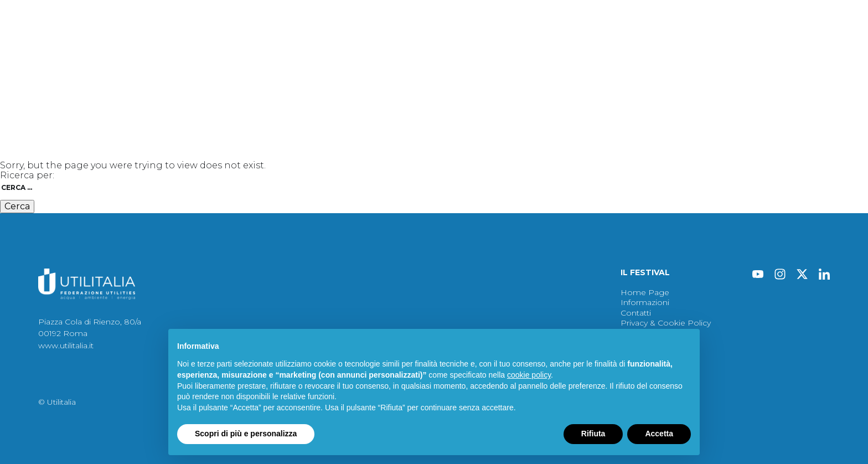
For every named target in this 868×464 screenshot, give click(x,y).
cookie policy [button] (529, 375)
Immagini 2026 (439, 39)
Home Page (645, 292)
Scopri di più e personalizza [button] (246, 434)
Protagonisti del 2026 (280, 39)
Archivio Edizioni (637, 39)
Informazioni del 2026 (537, 39)
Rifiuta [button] (593, 434)
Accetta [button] (659, 434)
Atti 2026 (367, 39)
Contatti (721, 39)
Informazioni (645, 302)
